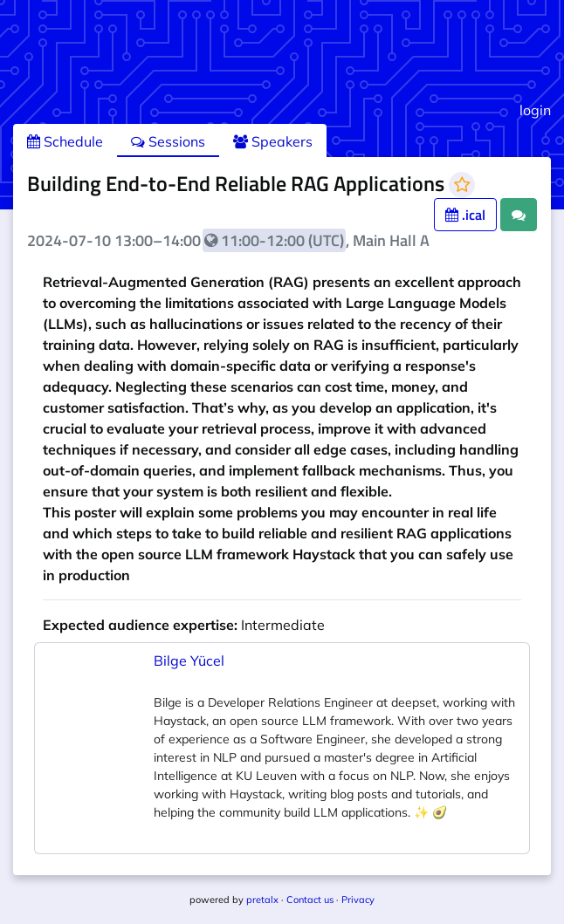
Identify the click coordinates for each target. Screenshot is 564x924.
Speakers (273, 141)
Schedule (65, 141)
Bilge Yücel (189, 660)
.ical (465, 215)
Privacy (358, 900)
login (535, 110)
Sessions (168, 141)
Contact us (310, 900)
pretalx (262, 900)
